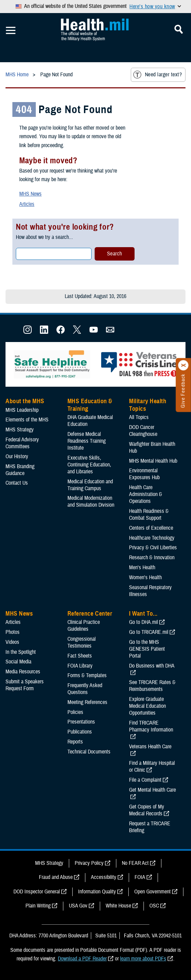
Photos (13, 632)
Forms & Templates (87, 675)
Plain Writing (38, 906)
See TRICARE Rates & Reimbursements (152, 686)
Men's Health (142, 568)
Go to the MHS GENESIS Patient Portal (147, 649)
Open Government (152, 892)
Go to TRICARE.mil (149, 632)
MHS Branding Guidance (20, 470)
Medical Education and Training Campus (90, 485)
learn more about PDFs (143, 959)
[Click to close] (183, 365)
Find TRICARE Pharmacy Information (151, 726)
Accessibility (104, 877)
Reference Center (90, 614)
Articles (27, 204)
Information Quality (97, 892)
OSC (154, 906)
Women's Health (145, 577)
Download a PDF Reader (82, 959)
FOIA (140, 877)
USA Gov (78, 906)
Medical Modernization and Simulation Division (91, 502)
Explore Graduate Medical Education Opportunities (147, 706)
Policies (75, 712)
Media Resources (23, 672)
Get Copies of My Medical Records (147, 810)
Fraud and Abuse (56, 877)
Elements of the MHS (27, 420)
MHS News (30, 194)
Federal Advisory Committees (22, 443)
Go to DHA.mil (144, 622)
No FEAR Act (135, 863)
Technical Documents (89, 752)
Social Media (18, 662)
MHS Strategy (20, 430)
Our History (17, 456)
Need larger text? (157, 75)
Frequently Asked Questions (85, 689)
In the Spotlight (21, 652)
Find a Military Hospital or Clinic (152, 767)
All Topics (139, 417)
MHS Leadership (22, 410)
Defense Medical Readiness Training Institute (87, 441)
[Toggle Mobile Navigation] (11, 31)
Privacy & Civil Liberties (153, 548)
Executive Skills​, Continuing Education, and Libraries (89, 465)
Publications (80, 732)
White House (118, 906)
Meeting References (87, 702)
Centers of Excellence (151, 528)
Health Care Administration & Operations (146, 494)
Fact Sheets (80, 656)
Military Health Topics (148, 405)
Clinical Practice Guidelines (84, 626)
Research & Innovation (152, 558)
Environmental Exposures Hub (144, 474)
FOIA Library (80, 666)
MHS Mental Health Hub (153, 461)
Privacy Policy (89, 863)
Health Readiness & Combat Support (149, 515)
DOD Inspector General (37, 892)
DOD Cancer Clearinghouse (143, 431)
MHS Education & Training (90, 405)
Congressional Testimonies (82, 642)
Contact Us (17, 483)
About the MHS (25, 401)
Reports (75, 742)
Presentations (81, 722)
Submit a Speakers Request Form (25, 685)
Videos (12, 642)
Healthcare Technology (152, 538)
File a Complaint (145, 780)
